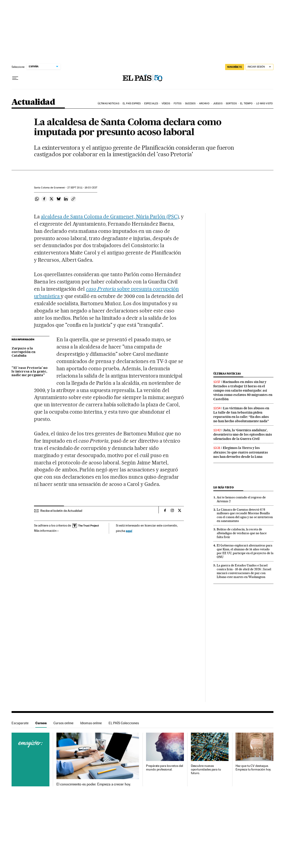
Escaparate (20, 723)
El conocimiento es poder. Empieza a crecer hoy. (94, 784)
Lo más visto (264, 104)
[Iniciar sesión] (259, 67)
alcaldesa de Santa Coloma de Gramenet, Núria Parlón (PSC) (110, 217)
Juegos (218, 104)
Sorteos (231, 104)
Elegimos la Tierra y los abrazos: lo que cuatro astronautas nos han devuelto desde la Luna (241, 452)
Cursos (41, 723)
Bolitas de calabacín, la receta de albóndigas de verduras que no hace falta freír (242, 533)
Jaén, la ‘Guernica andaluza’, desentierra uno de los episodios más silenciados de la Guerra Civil (243, 434)
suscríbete (235, 67)
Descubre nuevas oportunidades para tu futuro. (206, 769)
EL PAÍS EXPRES (132, 104)
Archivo (204, 104)
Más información (46, 531)
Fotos (178, 104)
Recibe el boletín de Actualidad (61, 511)
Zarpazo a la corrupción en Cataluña (23, 352)
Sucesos (190, 104)
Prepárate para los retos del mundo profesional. (164, 768)
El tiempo (246, 104)
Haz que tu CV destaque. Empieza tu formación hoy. (253, 768)
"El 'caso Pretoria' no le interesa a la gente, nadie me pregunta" (30, 372)
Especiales (151, 104)
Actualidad (33, 102)
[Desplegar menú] (15, 78)
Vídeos (166, 104)
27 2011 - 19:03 (82, 188)
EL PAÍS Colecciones (124, 723)
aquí (129, 531)
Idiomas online (91, 723)
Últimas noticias (108, 104)
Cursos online (63, 723)
